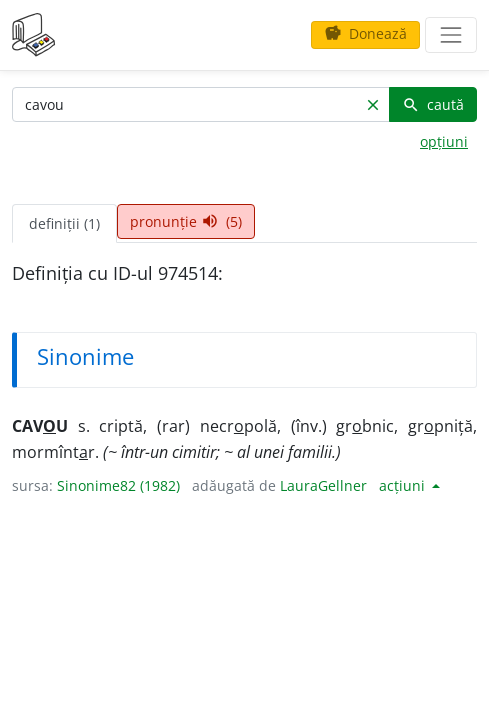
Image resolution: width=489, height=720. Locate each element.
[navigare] (451, 35)
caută (433, 104)
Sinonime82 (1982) (118, 485)
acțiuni (404, 485)
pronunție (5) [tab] (186, 221)
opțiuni (444, 141)
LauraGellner (323, 485)
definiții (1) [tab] (64, 223)
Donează (365, 33)
